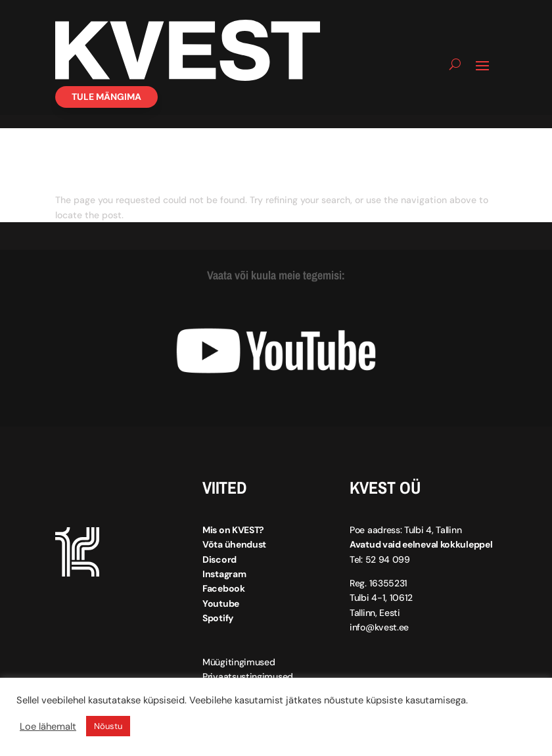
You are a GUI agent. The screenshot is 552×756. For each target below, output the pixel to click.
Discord (219, 559)
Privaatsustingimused (248, 676)
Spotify (218, 618)
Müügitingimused (239, 662)
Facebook (224, 588)
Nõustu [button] (108, 726)
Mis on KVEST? (233, 530)
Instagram (224, 574)
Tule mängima (106, 97)
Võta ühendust (234, 544)
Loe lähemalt (48, 726)
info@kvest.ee (379, 627)
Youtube (221, 603)
